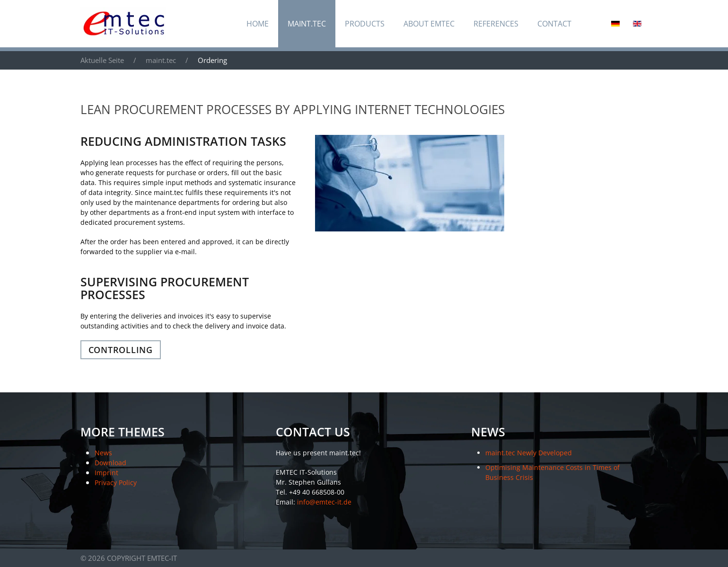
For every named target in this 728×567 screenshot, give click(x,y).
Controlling (121, 350)
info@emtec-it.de (324, 502)
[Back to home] (123, 24)
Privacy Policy (116, 483)
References (496, 24)
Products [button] (365, 24)
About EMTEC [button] (429, 24)
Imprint (106, 473)
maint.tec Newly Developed (529, 453)
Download (110, 463)
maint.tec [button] (307, 24)
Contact (554, 24)
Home (258, 24)
